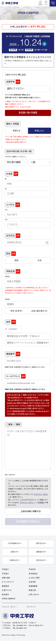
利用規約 (41, 503)
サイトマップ (31, 607)
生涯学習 (32, 582)
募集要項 (5, 586)
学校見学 (32, 570)
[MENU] (53, 3)
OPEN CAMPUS (9, 599)
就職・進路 (6, 578)
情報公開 (32, 590)
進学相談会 (33, 574)
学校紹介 (5, 570)
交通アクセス (7, 590)
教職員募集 (33, 586)
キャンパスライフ (8, 582)
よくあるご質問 (34, 578)
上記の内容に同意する (31, 511)
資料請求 (5, 595)
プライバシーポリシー (27, 503)
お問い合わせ (34, 595)
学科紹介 (5, 574)
